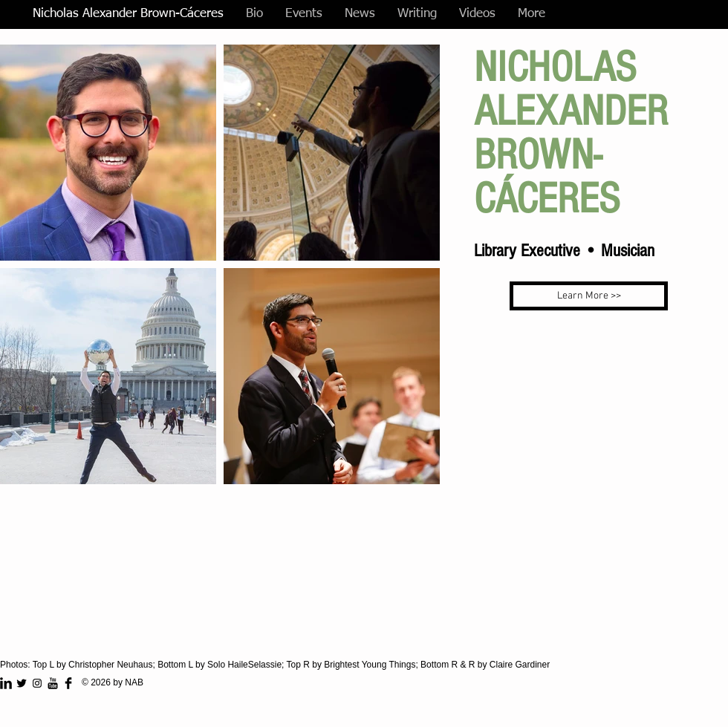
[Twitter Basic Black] (22, 683)
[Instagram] (37, 683)
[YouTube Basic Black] (53, 683)
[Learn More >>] (589, 296)
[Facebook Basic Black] (68, 683)
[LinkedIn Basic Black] (6, 683)
